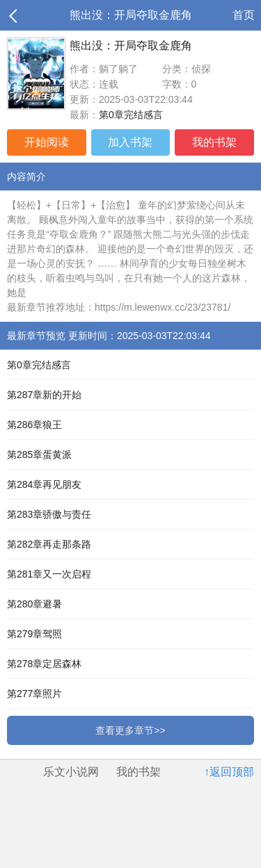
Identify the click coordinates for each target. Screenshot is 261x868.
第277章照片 (34, 694)
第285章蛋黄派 (39, 455)
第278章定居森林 (44, 664)
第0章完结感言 (131, 115)
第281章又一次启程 (49, 574)
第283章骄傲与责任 (49, 514)
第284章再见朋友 (44, 484)
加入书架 (130, 142)
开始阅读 (47, 142)
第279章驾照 (34, 634)
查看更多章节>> (130, 730)
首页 (244, 15)
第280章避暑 (34, 604)
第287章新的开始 (44, 395)
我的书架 (214, 142)
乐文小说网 (71, 772)
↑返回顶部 (229, 772)
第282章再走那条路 (49, 544)
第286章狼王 (34, 425)
